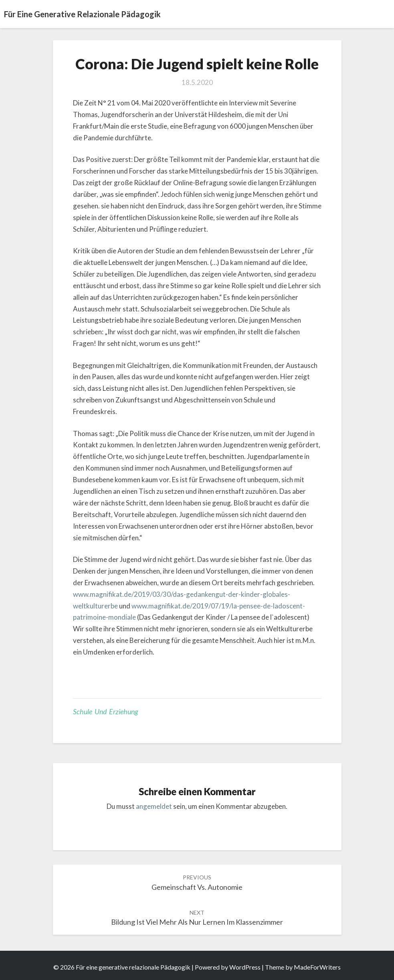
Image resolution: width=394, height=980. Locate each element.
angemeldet (154, 806)
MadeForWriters (317, 967)
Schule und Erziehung (105, 711)
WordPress (245, 967)
